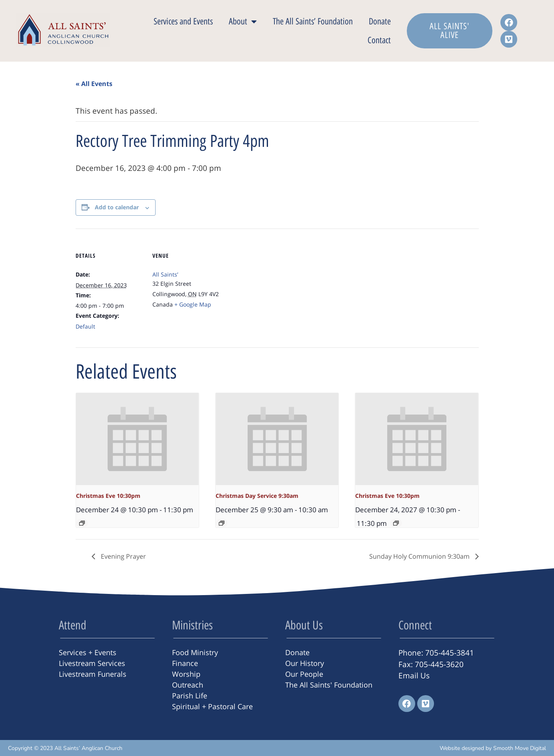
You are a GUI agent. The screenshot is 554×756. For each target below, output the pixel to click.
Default (85, 326)
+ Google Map (193, 304)
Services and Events (183, 21)
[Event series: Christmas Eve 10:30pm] (82, 523)
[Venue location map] (271, 284)
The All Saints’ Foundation (313, 21)
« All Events (94, 84)
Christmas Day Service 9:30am (257, 496)
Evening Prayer (123, 556)
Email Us (414, 676)
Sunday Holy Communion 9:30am (420, 556)
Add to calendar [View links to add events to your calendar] (117, 207)
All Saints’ (165, 274)
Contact (379, 40)
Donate (380, 21)
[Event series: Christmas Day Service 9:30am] (222, 523)
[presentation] (137, 439)
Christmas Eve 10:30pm (108, 496)
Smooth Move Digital (520, 748)
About (243, 22)
